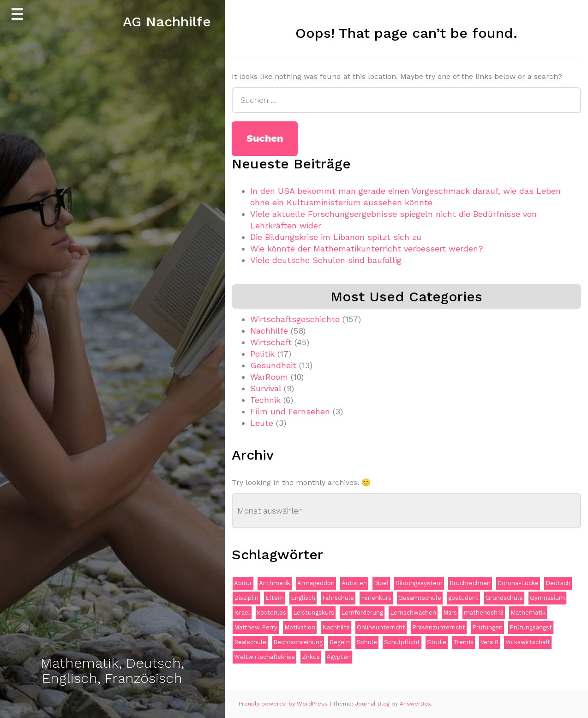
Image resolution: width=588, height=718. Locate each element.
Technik (265, 400)
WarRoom (269, 377)
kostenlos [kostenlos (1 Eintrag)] (272, 613)
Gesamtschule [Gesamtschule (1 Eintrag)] (420, 598)
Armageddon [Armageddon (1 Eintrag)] (316, 583)
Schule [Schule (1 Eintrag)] (367, 642)
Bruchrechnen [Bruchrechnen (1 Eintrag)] (470, 583)
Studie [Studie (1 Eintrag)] (437, 642)
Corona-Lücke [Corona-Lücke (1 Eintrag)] (518, 583)
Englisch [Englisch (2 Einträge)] (303, 598)
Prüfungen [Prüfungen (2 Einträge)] (487, 627)
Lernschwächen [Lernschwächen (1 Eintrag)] (413, 613)
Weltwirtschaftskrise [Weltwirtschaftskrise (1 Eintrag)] (264, 657)
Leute (262, 423)
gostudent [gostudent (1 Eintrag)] (463, 598)
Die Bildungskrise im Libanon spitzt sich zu (336, 237)
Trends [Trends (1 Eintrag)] (463, 642)
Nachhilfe (269, 331)
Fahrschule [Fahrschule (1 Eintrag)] (338, 598)
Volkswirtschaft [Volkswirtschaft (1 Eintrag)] (528, 642)
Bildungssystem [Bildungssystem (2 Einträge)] (419, 583)
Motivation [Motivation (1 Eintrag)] (300, 627)
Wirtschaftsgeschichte (295, 319)
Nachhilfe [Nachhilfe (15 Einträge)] (336, 627)
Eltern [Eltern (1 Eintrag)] (275, 598)
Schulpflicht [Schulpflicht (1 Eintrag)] (402, 642)
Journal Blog (373, 704)
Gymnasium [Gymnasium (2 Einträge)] (547, 598)
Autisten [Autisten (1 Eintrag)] (354, 583)
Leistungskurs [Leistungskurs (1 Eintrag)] (314, 613)
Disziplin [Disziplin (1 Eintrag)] (246, 598)
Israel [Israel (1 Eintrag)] (242, 613)
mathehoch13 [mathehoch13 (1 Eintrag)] (484, 613)
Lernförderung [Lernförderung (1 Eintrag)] (362, 613)
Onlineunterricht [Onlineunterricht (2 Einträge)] (381, 627)
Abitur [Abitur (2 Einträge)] (243, 583)
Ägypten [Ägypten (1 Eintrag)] (339, 657)
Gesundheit (273, 365)
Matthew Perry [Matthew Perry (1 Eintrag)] (256, 627)
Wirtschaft (271, 342)
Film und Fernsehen (290, 411)
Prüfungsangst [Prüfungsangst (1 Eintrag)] (531, 627)
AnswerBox (415, 704)
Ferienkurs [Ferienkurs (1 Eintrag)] (376, 598)
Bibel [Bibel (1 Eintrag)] (381, 583)
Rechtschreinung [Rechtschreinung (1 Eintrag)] (298, 642)
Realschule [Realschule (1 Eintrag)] (250, 642)
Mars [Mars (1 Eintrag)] (450, 613)
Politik (262, 354)
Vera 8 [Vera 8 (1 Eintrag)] (489, 642)
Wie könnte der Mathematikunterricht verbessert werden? (367, 248)
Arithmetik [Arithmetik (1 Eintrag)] (275, 583)
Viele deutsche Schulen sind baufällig (326, 260)
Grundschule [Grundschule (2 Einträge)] (504, 598)
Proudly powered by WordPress (284, 704)
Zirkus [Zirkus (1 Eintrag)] (311, 657)
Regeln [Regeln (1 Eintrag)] (340, 642)
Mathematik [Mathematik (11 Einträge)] (528, 613)
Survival (266, 388)
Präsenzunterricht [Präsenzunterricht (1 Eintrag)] (439, 627)
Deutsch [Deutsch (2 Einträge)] (558, 583)
